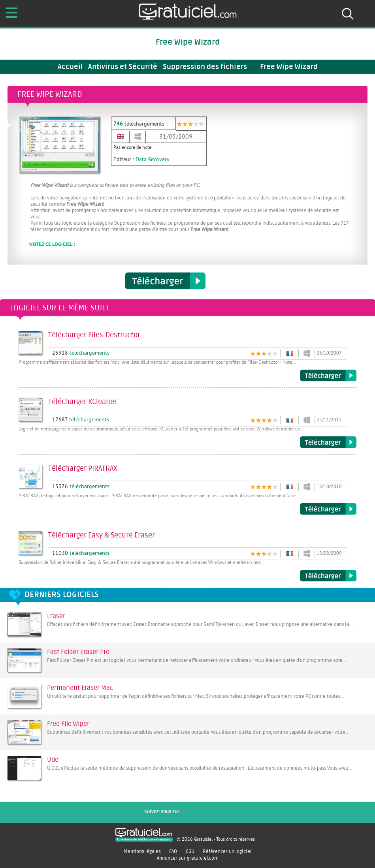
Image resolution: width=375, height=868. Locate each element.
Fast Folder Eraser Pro (78, 652)
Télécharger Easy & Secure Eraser (328, 576)
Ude (53, 760)
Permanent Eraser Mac (80, 688)
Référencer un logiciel (227, 851)
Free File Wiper (68, 724)
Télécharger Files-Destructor (328, 376)
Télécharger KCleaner (328, 442)
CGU (190, 851)
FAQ (173, 851)
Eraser (56, 616)
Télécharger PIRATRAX (328, 509)
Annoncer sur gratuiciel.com (188, 858)
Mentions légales (142, 851)
